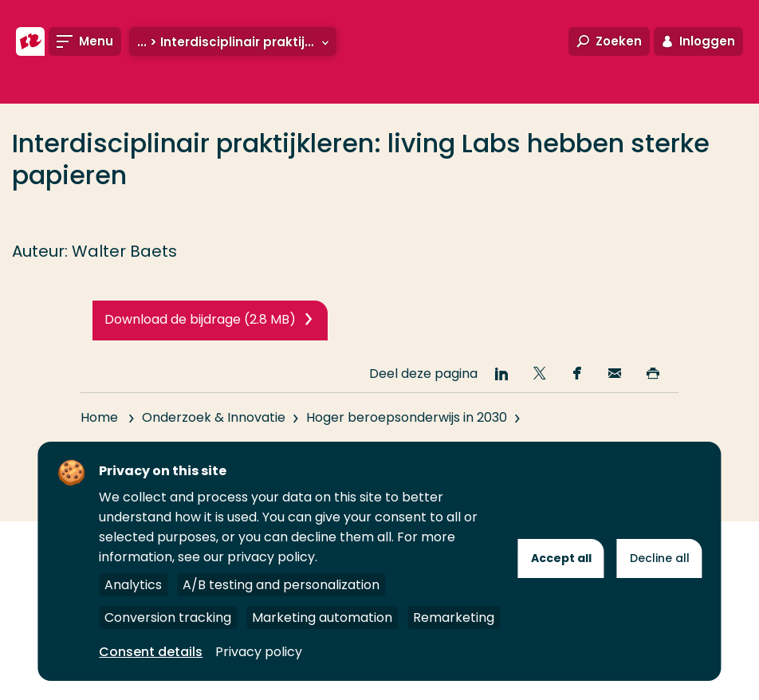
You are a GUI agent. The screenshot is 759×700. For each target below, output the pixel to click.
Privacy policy (259, 652)
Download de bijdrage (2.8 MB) (200, 319)
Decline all (660, 558)
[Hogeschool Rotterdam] (30, 41)
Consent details (151, 652)
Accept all (561, 558)
